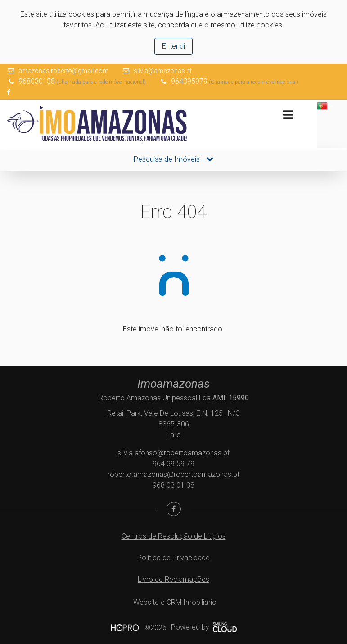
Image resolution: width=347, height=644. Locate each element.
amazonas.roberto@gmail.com (63, 71)
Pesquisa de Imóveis (173, 159)
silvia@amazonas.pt (163, 71)
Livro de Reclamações (173, 579)
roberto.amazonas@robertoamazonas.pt (173, 474)
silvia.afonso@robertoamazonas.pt (173, 453)
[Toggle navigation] (288, 115)
